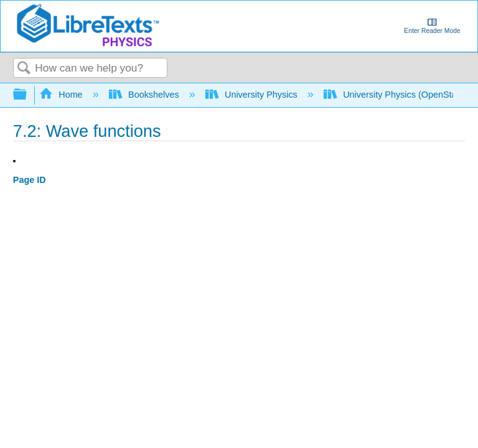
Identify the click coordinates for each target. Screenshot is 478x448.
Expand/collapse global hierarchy (28, 95)
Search (24, 69)
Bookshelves (145, 95)
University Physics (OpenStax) (395, 95)
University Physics (253, 95)
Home (62, 95)
